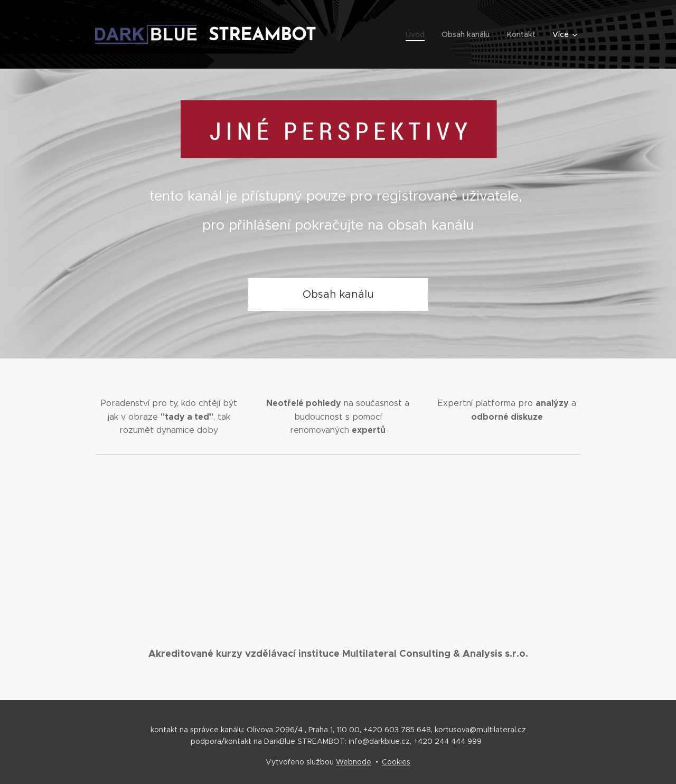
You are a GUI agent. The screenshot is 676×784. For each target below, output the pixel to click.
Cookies (396, 762)
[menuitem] (420, 34)
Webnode (354, 762)
